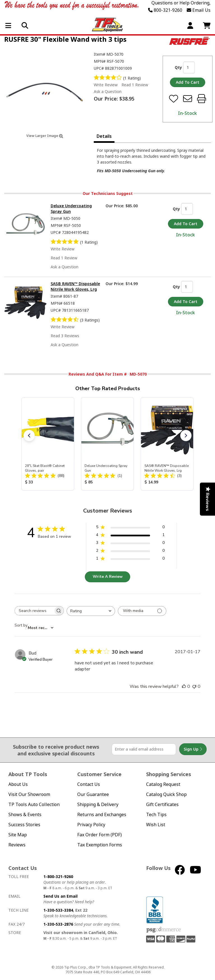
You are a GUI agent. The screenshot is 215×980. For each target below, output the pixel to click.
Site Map (18, 835)
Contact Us (89, 784)
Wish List (156, 825)
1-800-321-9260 (58, 877)
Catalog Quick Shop (166, 794)
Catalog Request (163, 784)
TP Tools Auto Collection (34, 805)
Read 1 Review (135, 85)
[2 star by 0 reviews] (130, 552)
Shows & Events (25, 815)
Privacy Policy (91, 825)
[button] (29, 436)
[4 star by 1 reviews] (130, 536)
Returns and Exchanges (102, 815)
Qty (178, 67)
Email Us (199, 10)
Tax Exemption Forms (100, 845)
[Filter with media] (142, 611)
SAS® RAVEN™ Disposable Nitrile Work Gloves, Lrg (75, 286)
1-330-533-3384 (58, 910)
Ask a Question (108, 92)
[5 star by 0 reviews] (130, 528)
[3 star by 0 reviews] (130, 544)
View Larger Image (45, 136)
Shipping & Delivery (98, 805)
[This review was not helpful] (194, 686)
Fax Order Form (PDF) (100, 835)
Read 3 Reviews (65, 336)
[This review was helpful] (184, 686)
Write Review (106, 85)
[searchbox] (34, 611)
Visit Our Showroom (29, 794)
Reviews (17, 845)
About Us (18, 784)
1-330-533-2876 (58, 924)
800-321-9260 (165, 10)
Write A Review (108, 577)
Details (104, 136)
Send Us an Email (60, 896)
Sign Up (193, 749)
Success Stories (24, 825)
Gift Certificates (162, 805)
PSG (164, 930)
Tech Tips (156, 815)
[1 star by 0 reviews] (130, 559)
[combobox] (91, 611)
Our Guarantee (93, 794)
